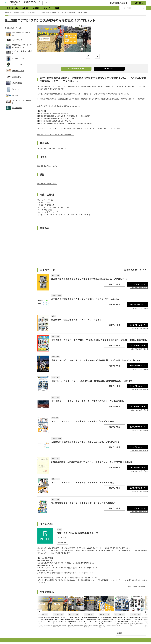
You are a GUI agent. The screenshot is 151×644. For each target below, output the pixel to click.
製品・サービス (12, 8)
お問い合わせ (139, 3)
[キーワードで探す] (144, 8)
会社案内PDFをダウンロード (119, 3)
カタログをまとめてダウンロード (135, 270)
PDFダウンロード (109, 69)
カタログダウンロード (137, 284)
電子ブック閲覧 (115, 284)
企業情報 (36, 8)
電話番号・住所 (62, 543)
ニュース (47, 8)
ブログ (57, 8)
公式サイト (14, 4)
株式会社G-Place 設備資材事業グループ (77, 533)
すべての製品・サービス (13, 28)
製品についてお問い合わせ (76, 69)
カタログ (25, 8)
